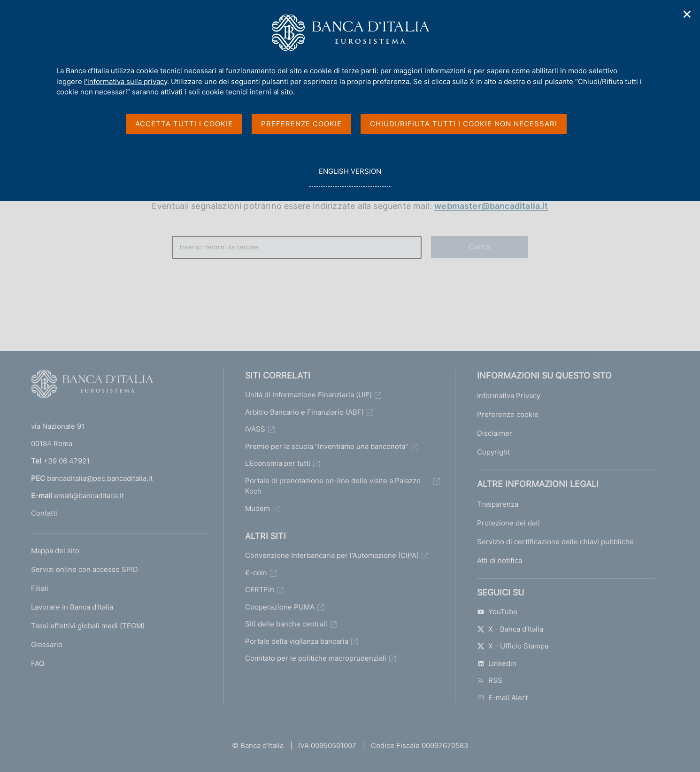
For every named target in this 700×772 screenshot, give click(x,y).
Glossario (47, 645)
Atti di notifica (500, 560)
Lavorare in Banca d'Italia (72, 607)
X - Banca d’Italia (510, 629)
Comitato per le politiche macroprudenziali (316, 658)
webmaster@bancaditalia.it (491, 206)
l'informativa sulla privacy (126, 81)
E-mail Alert (502, 698)
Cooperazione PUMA (280, 607)
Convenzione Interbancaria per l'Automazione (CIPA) (332, 555)
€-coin (256, 573)
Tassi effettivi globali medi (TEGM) (88, 626)
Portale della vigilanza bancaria (297, 641)
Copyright (493, 452)
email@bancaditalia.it (89, 496)
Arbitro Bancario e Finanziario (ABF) (304, 412)
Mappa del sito (55, 551)
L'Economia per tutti (278, 463)
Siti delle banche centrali (286, 624)
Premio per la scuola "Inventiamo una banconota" (327, 446)
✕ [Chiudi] (687, 14)
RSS (490, 680)
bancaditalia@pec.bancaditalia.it (100, 478)
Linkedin (497, 663)
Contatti (44, 513)
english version (350, 176)
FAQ (38, 663)
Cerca (479, 247)
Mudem (258, 508)
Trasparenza (498, 504)
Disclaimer (495, 433)
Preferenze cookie (508, 414)
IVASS (255, 429)
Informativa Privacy (509, 396)
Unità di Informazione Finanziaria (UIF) (308, 395)
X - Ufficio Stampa (513, 646)
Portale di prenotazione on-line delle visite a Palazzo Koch (333, 486)
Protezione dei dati (508, 523)
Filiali (40, 588)
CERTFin (260, 590)
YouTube (497, 612)
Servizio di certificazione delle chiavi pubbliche (555, 542)
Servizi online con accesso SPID (85, 569)
